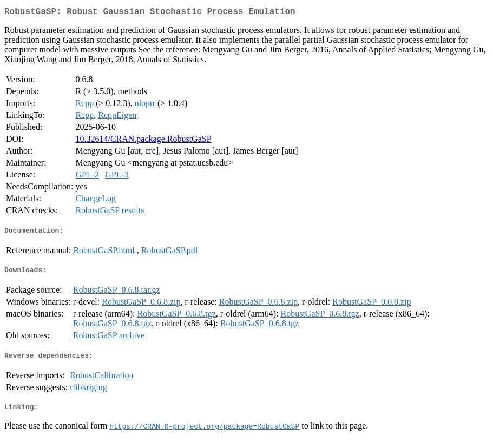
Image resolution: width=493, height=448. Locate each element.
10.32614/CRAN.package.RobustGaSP (143, 141)
